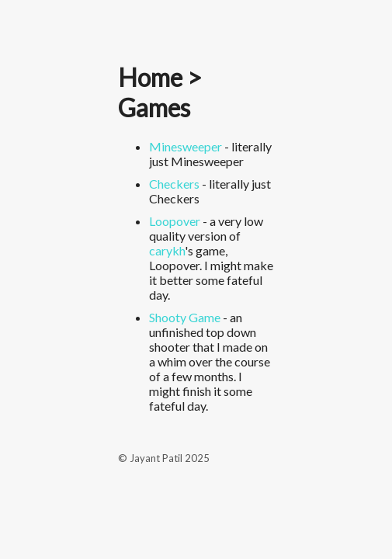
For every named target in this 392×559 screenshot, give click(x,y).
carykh (167, 250)
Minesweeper (186, 146)
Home (150, 77)
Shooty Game (185, 317)
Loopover (175, 221)
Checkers (174, 184)
